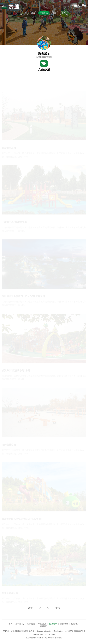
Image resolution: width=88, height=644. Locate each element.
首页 (11, 624)
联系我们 (44, 626)
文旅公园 (44, 13)
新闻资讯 (20, 624)
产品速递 (42, 624)
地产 (24, 13)
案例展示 (53, 624)
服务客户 (75, 624)
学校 (33, 13)
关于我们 (31, 624)
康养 (64, 13)
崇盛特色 (64, 624)
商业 (55, 13)
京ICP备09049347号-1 (76, 631)
